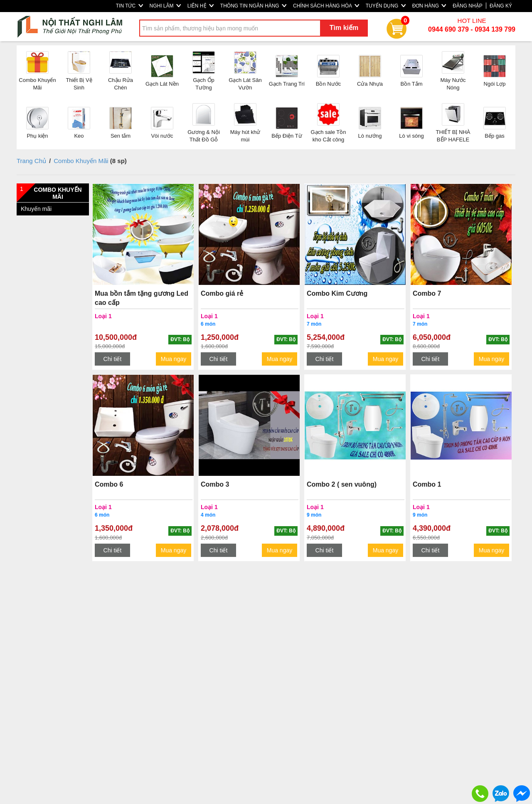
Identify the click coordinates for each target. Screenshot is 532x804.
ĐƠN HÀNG (429, 6)
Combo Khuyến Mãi (81, 161)
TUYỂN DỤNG (386, 6)
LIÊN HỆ (201, 6)
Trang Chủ (31, 161)
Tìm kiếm (344, 28)
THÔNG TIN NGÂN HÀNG (253, 6)
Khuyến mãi (36, 209)
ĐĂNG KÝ (501, 6)
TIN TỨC (129, 6)
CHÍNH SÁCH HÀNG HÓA (326, 6)
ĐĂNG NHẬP (467, 6)
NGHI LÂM (165, 6)
